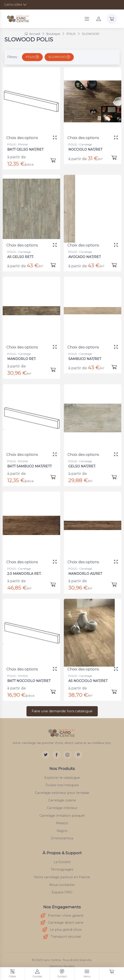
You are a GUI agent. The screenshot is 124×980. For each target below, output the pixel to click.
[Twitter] (46, 755)
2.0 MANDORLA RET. (25, 570)
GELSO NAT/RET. (83, 463)
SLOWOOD (59, 57)
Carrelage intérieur (62, 808)
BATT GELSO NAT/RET (25, 149)
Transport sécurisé (62, 937)
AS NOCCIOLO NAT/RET (89, 677)
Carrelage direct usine (62, 923)
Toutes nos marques (62, 785)
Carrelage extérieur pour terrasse (62, 793)
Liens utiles (13, 5)
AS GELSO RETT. (22, 253)
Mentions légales (62, 966)
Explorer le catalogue (62, 778)
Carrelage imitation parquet (62, 816)
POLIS (32, 57)
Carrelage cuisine (62, 800)
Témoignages (62, 869)
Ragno (62, 831)
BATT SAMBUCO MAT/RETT (30, 463)
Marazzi (62, 823)
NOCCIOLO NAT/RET (85, 149)
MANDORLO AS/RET (86, 570)
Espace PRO (62, 892)
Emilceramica (62, 838)
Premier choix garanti (62, 916)
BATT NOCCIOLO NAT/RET (29, 677)
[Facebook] (57, 755)
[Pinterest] (78, 755)
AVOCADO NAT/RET (86, 253)
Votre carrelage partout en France (62, 877)
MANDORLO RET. (23, 355)
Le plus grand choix (62, 930)
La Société (62, 862)
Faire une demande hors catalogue (62, 711)
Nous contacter (62, 885)
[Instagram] (67, 755)
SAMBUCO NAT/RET (86, 355)
